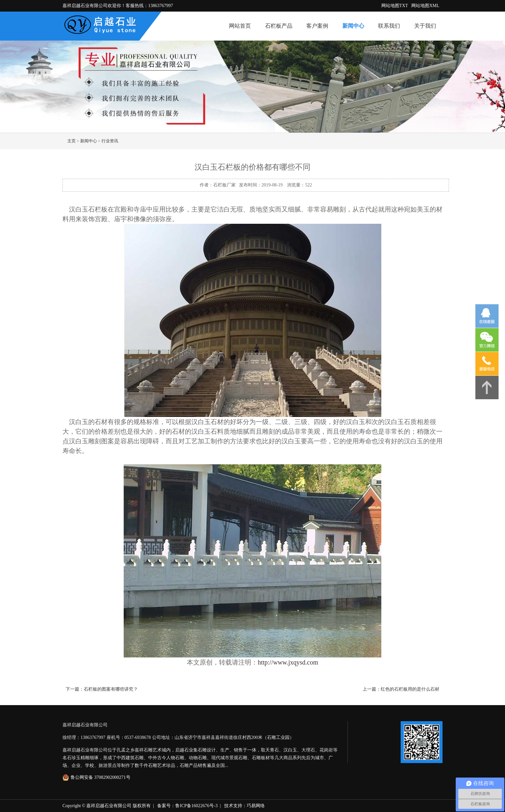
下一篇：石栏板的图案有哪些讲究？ (102, 689)
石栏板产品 (279, 26)
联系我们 (389, 26)
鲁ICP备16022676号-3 (196, 806)
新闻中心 (353, 26)
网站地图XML (425, 6)
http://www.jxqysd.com (288, 662)
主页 (71, 141)
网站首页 (240, 26)
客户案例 (317, 26)
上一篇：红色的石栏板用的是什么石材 (401, 689)
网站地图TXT (395, 6)
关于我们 (425, 26)
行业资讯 (110, 141)
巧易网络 (256, 806)
